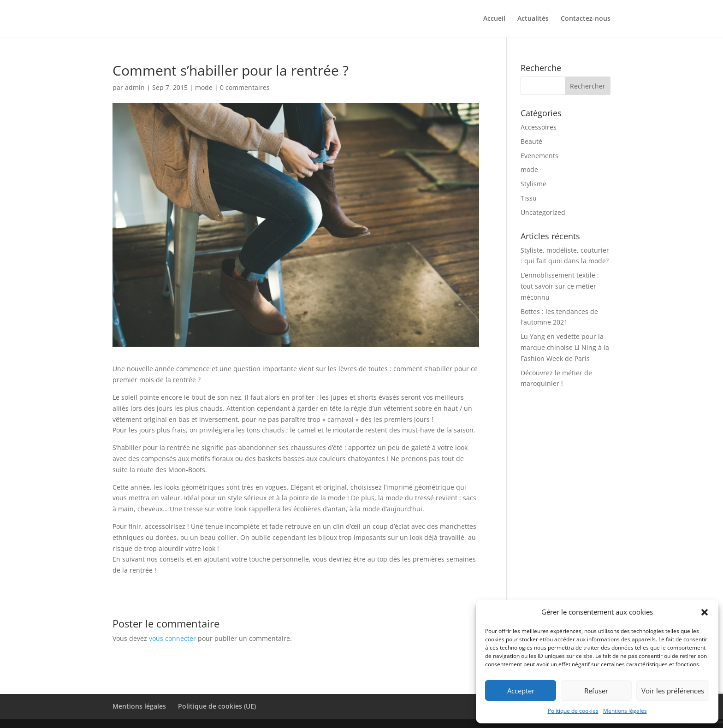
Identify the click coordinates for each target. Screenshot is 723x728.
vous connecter (172, 638)
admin (135, 87)
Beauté (531, 141)
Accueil (494, 19)
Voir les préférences (673, 691)
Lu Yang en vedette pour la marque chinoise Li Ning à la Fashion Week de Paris (565, 347)
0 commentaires (245, 87)
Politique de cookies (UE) (217, 706)
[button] (705, 612)
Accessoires (539, 127)
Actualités (533, 19)
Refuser (596, 691)
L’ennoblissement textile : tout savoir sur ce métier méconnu (560, 286)
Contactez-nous (586, 19)
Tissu (529, 198)
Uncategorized (543, 212)
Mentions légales (625, 711)
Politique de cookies (573, 711)
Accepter (521, 691)
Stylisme (533, 184)
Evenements (539, 156)
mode (204, 87)
